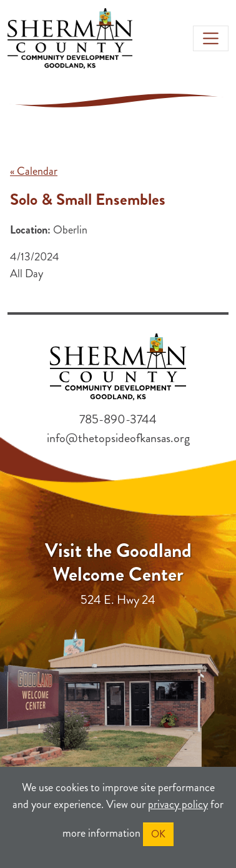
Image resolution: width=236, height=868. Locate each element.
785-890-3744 (118, 419)
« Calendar (34, 171)
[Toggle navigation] (211, 38)
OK (158, 834)
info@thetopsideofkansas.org (118, 438)
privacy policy (178, 804)
